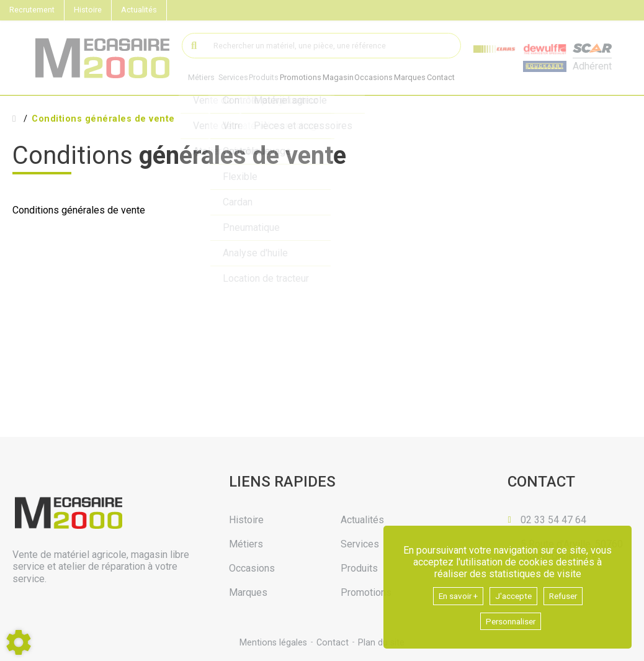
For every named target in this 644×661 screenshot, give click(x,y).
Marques (425, 79)
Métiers (201, 78)
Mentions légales (272, 642)
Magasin (347, 79)
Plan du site (382, 642)
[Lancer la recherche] (195, 46)
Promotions (307, 79)
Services (235, 78)
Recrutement (32, 10)
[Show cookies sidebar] (19, 642)
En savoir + (452, 594)
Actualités (139, 10)
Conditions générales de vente (103, 119)
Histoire (88, 10)
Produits (268, 78)
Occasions (386, 79)
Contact (459, 79)
